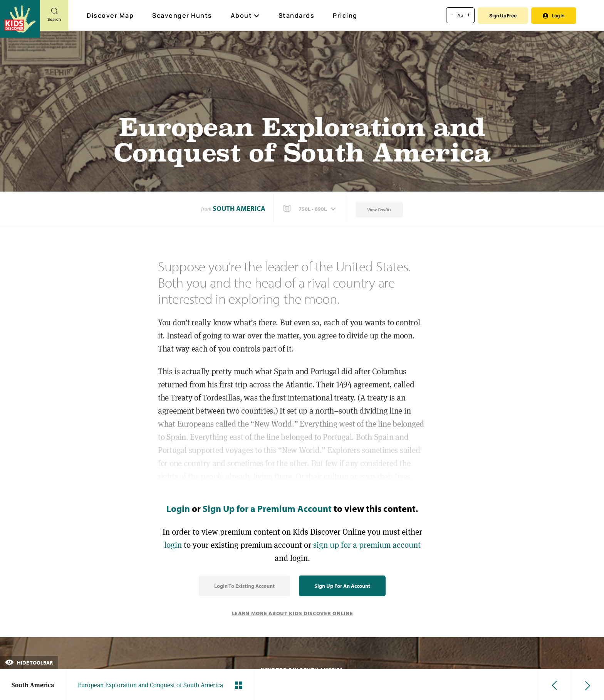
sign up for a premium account (367, 545)
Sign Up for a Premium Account (267, 508)
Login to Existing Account (244, 586)
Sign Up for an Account (342, 586)
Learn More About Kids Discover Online (293, 613)
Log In (554, 16)
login (173, 545)
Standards (297, 15)
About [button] (245, 15)
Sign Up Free (503, 16)
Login (178, 508)
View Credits (379, 209)
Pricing (345, 15)
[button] (310, 209)
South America (239, 208)
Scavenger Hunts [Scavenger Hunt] (183, 16)
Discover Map (111, 15)
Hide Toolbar (29, 663)
